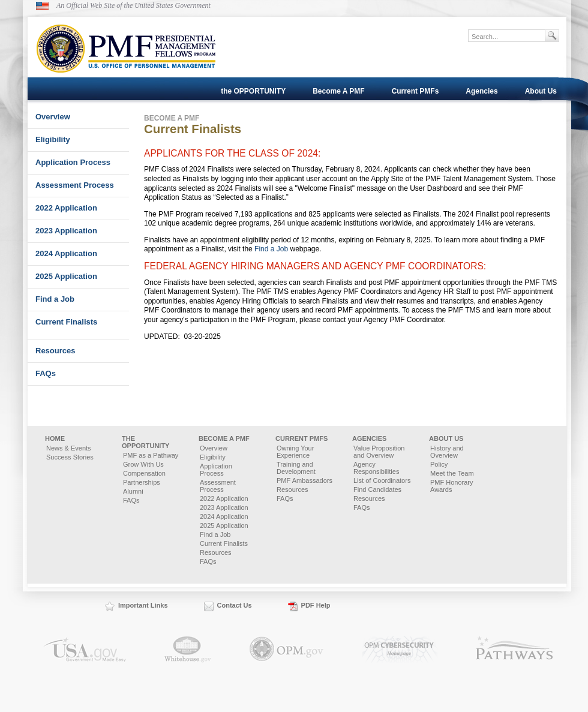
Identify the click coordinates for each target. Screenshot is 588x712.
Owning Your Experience (295, 452)
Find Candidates (377, 489)
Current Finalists (66, 322)
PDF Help (316, 605)
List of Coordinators (382, 480)
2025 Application (66, 276)
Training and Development (296, 468)
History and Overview (447, 452)
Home (55, 438)
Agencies (481, 91)
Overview (53, 117)
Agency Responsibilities (376, 468)
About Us (541, 91)
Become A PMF (338, 91)
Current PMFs (415, 91)
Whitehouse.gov (188, 649)
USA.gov (85, 649)
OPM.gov (286, 649)
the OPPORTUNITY (253, 91)
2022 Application (66, 208)
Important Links (143, 605)
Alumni (133, 491)
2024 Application (66, 253)
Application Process (73, 162)
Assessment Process (75, 185)
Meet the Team (452, 473)
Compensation (144, 473)
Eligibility (53, 139)
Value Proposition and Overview (379, 452)
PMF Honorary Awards (452, 486)
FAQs (46, 373)
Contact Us (235, 605)
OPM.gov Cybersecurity (400, 649)
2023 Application (66, 231)
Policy (439, 464)
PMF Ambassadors (304, 480)
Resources (55, 351)
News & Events (69, 448)
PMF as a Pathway (151, 455)
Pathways (515, 649)
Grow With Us (143, 464)
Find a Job (55, 299)
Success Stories (70, 457)
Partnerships (142, 482)
